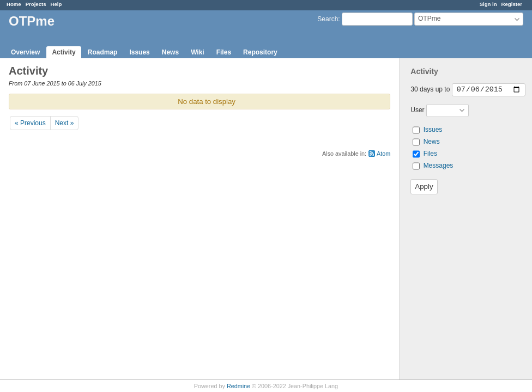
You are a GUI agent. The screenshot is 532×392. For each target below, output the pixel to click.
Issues (139, 52)
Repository (260, 52)
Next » (65, 123)
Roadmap (103, 52)
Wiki (198, 52)
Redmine (238, 386)
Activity (64, 52)
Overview (25, 52)
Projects (36, 4)
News (170, 52)
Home (14, 4)
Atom (383, 154)
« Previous (30, 123)
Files (224, 52)
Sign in (488, 4)
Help (56, 4)
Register (512, 4)
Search (328, 19)
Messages (439, 166)
